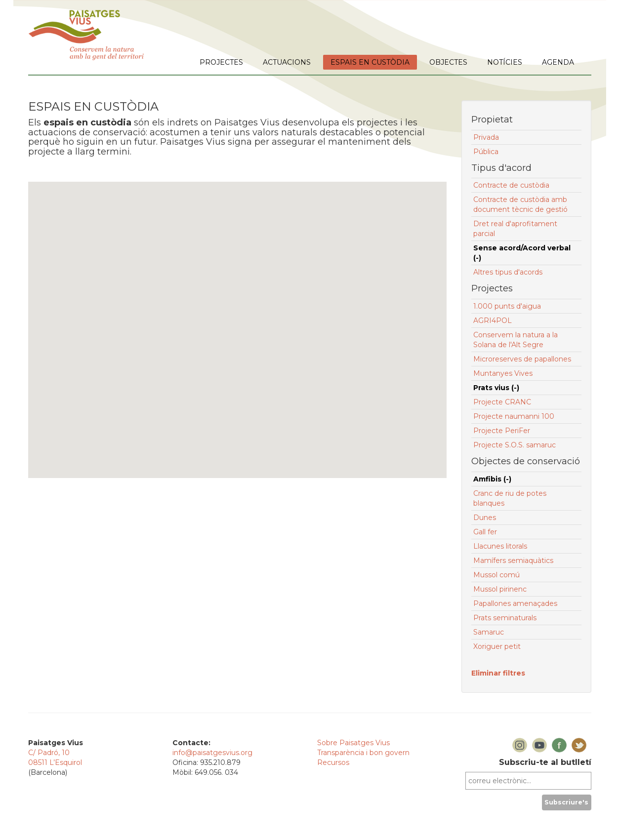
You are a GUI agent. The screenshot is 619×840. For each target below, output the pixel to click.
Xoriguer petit (497, 646)
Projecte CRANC (502, 402)
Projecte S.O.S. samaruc (515, 445)
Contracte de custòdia (511, 185)
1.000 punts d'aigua (507, 306)
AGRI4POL (493, 320)
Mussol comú (496, 575)
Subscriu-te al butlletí (545, 762)
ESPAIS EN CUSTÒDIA (370, 62)
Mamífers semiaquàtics (513, 560)
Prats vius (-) (496, 388)
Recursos (333, 762)
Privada (486, 137)
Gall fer (485, 532)
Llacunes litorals (500, 546)
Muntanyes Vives (503, 373)
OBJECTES (448, 62)
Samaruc (489, 632)
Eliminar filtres (498, 673)
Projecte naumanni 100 (514, 416)
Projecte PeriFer (502, 431)
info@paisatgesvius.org (212, 753)
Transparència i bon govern (363, 753)
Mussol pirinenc (500, 589)
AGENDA (558, 62)
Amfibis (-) (492, 479)
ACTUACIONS (287, 62)
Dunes (485, 518)
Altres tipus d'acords (508, 272)
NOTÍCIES (505, 62)
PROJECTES (221, 62)
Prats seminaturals (505, 618)
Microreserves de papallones (522, 359)
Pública (486, 152)
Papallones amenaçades (515, 603)
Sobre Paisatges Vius (353, 743)
